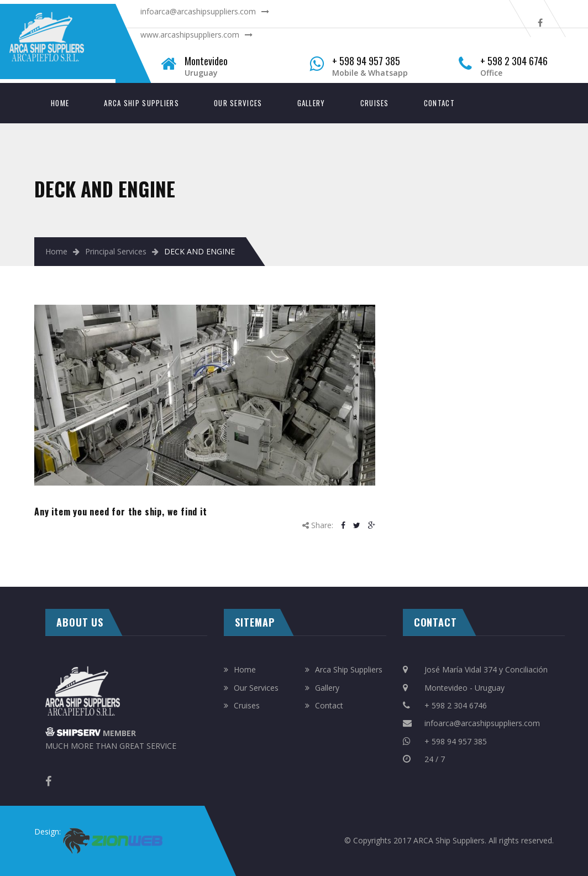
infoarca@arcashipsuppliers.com (198, 11)
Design (47, 831)
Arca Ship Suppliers (141, 103)
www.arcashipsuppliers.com (190, 35)
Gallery (311, 103)
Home (60, 103)
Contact (439, 103)
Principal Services (116, 251)
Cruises (375, 103)
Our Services (238, 103)
